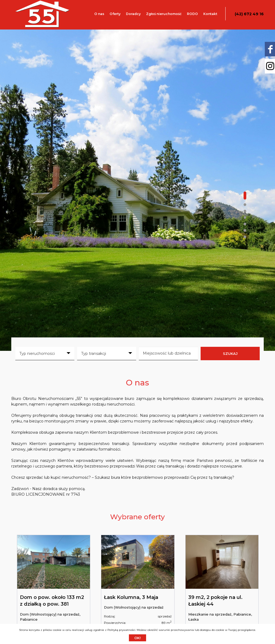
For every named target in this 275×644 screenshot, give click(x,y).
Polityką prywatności (121, 630)
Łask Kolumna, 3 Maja (131, 597)
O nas (99, 14)
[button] (245, 196)
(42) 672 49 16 (249, 14)
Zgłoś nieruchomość (164, 14)
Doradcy (133, 14)
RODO (192, 14)
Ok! (137, 638)
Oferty (115, 14)
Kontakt (210, 14)
